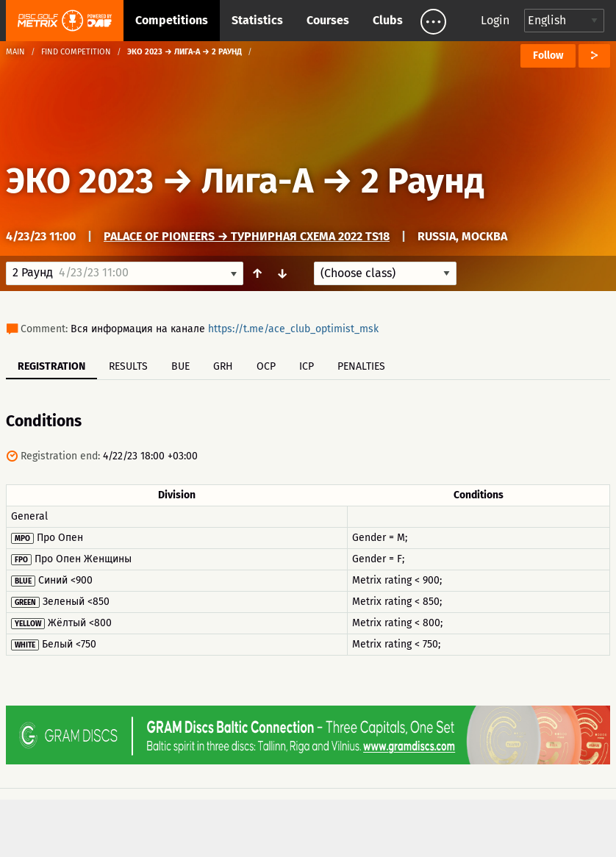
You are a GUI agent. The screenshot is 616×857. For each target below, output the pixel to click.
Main (15, 52)
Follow (548, 55)
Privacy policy (316, 822)
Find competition (76, 52)
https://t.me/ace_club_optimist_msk (293, 329)
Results (128, 366)
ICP (307, 366)
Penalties (361, 366)
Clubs (388, 20)
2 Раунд (423, 181)
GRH (223, 366)
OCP (266, 366)
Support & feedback (183, 822)
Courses (328, 20)
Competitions (172, 20)
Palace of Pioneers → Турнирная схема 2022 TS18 (247, 236)
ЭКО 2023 (80, 181)
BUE (180, 366)
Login (495, 20)
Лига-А (257, 181)
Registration (51, 366)
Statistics (257, 20)
